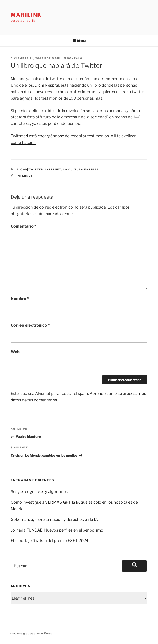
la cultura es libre (81, 169)
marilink (26, 15)
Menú (79, 41)
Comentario (24, 226)
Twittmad (19, 136)
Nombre (20, 298)
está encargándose (46, 136)
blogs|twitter (30, 169)
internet (53, 169)
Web (15, 352)
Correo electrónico (30, 325)
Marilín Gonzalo (67, 58)
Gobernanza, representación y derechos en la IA (54, 519)
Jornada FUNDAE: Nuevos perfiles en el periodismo (57, 530)
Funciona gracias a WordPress (31, 633)
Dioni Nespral (47, 85)
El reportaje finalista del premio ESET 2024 (50, 541)
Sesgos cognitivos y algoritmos (39, 492)
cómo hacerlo (23, 142)
